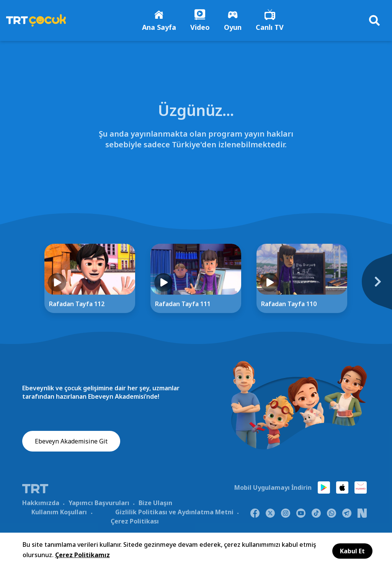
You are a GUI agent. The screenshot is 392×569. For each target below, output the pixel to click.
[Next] (373, 287)
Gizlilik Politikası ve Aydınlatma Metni (174, 513)
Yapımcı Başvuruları (99, 504)
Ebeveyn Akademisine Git (71, 442)
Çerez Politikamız (82, 555)
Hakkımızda (41, 504)
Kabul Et (352, 551)
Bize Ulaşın (155, 504)
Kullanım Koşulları (59, 513)
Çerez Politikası (135, 522)
